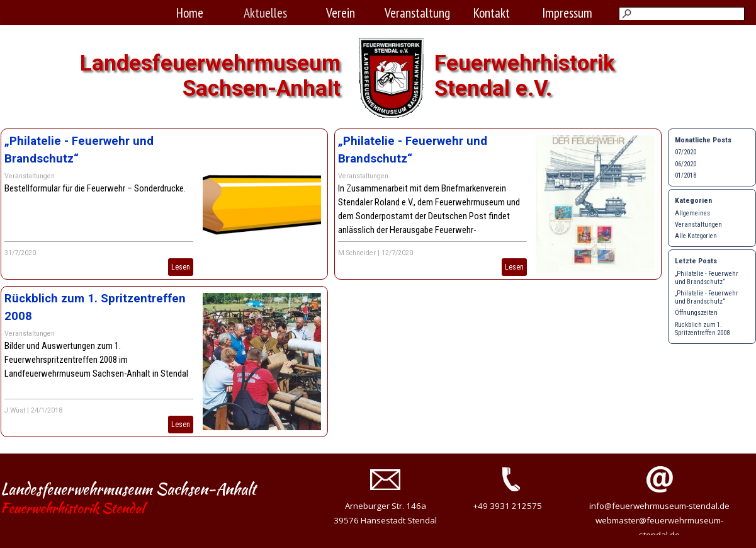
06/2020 (685, 164)
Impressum (567, 13)
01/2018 (685, 175)
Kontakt (492, 13)
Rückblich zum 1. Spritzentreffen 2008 (702, 329)
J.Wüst (15, 410)
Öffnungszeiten (696, 313)
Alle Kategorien (696, 236)
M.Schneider (357, 253)
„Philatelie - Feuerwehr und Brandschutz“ (707, 278)
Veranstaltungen (30, 176)
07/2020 (685, 152)
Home (190, 13)
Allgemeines (692, 213)
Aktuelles (265, 13)
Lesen (181, 267)
